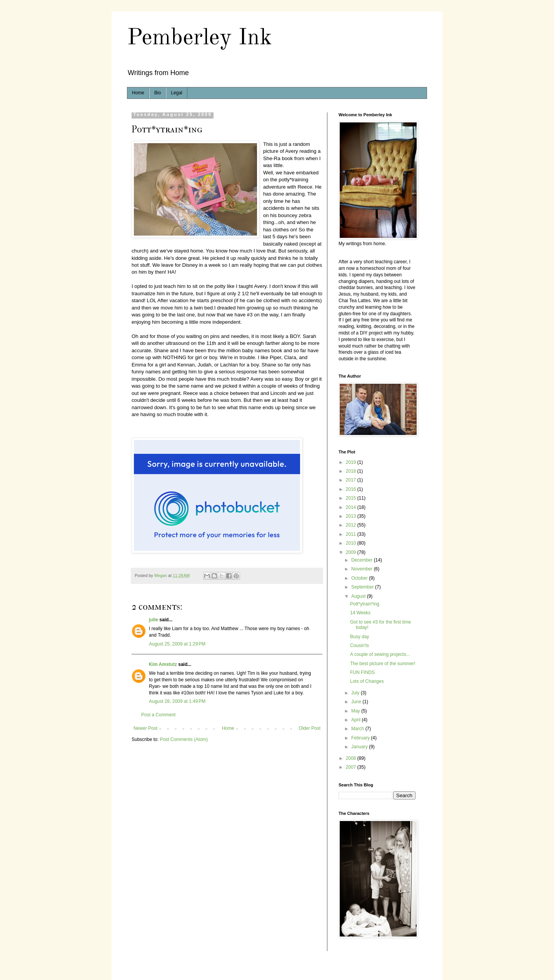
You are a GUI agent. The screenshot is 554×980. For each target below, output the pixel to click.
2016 (352, 489)
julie (154, 620)
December (363, 560)
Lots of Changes (367, 681)
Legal (176, 93)
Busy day (360, 637)
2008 (352, 758)
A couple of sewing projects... (380, 654)
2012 (352, 525)
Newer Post (145, 728)
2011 (352, 534)
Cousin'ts (360, 646)
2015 (352, 498)
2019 (352, 462)
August (359, 596)
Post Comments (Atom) (184, 739)
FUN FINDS (362, 672)
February (361, 738)
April (356, 720)
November (363, 569)
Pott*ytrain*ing (365, 604)
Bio (158, 93)
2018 (352, 471)
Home (138, 93)
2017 (352, 480)
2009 (352, 552)
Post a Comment (158, 715)
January (360, 747)
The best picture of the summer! (383, 664)
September (363, 587)
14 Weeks (360, 613)
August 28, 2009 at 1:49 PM (177, 701)
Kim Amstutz (163, 664)
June (357, 702)
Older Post (310, 728)
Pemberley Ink (199, 38)
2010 (352, 543)
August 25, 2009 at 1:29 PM (177, 644)
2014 (352, 507)
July (356, 693)
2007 (352, 767)
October (360, 578)
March (358, 729)
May (356, 711)
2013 (352, 516)
